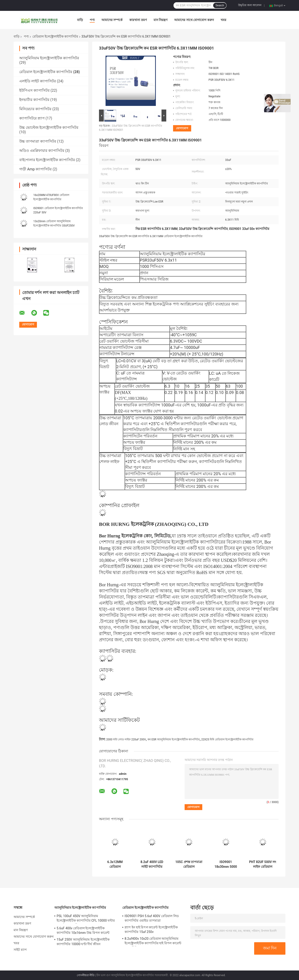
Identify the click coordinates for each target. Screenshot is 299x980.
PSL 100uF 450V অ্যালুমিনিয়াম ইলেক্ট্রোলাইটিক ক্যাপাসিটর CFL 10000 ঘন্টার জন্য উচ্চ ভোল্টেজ (86, 919)
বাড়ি (80, 20)
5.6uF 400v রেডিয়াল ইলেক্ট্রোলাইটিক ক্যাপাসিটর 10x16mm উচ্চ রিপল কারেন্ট (83, 930)
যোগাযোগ (182, 128)
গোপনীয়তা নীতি (86, 975)
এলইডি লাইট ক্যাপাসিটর (38, 81)
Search (220, 5)
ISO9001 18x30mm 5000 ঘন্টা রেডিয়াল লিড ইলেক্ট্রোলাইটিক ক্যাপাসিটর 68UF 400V (226, 864)
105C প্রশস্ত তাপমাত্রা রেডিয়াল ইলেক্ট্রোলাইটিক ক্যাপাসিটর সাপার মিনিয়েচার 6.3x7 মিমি (189, 864)
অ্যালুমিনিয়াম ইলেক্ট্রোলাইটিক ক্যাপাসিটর (49, 58)
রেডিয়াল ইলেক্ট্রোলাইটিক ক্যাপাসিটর (55, 36)
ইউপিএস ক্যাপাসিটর (34, 90)
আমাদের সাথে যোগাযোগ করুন (194, 20)
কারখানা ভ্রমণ (138, 20)
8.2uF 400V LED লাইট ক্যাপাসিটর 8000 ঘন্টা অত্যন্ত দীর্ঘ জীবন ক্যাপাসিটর (152, 864)
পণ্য (92, 20)
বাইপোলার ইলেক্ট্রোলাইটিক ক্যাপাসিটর (47, 160)
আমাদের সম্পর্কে (112, 20)
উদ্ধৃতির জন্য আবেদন (250, 5)
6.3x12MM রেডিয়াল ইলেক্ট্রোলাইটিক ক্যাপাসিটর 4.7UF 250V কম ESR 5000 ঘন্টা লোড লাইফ (115, 864)
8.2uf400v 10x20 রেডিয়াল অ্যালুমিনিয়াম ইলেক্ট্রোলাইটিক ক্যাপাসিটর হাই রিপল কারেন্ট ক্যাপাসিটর (153, 942)
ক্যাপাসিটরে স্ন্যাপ (32, 118)
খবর (223, 20)
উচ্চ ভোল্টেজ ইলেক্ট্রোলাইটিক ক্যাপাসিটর (49, 128)
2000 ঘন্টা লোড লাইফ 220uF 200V (126, 739)
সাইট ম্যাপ (20, 950)
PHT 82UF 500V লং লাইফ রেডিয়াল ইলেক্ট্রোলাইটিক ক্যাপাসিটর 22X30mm (263, 864)
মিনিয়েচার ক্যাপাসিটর (35, 109)
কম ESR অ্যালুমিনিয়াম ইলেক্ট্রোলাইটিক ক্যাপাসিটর (174, 739)
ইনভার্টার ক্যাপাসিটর (34, 100)
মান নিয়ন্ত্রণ (160, 20)
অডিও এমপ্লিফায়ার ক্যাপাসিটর (42, 151)
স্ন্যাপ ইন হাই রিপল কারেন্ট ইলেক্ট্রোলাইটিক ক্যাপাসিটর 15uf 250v (151, 930)
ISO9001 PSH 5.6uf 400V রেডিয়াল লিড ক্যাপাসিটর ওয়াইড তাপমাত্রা (152, 918)
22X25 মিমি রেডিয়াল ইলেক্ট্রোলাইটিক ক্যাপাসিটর (227, 739)
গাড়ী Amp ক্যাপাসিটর (35, 169)
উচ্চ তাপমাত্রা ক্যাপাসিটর (38, 141)
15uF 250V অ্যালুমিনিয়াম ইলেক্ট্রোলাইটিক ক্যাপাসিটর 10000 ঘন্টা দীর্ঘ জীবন (83, 942)
